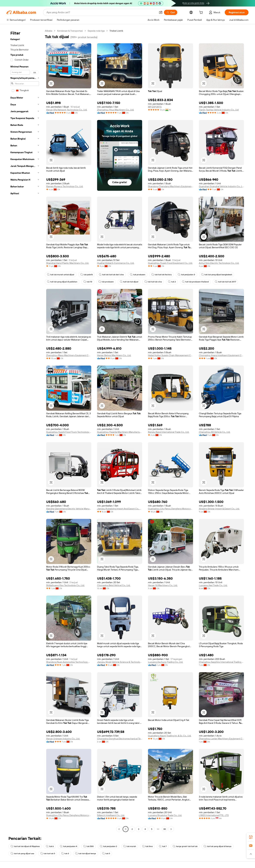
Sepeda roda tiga (96, 31)
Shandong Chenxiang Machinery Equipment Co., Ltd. (171, 186)
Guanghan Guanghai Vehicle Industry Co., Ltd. (221, 186)
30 (165, 829)
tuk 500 (88, 846)
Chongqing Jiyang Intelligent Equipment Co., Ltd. (221, 355)
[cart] (202, 13)
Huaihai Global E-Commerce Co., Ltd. (116, 263)
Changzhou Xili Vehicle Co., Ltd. (215, 432)
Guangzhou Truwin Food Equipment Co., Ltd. (170, 263)
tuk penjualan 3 (186, 275)
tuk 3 (65, 854)
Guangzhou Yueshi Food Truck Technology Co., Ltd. (69, 432)
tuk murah (130, 846)
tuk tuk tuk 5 (48, 854)
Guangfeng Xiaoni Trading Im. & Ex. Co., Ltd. (170, 736)
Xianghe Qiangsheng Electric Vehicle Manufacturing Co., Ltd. (69, 509)
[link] (251, 837)
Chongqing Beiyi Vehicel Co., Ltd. (114, 585)
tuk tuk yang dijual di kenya (218, 846)
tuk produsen (138, 275)
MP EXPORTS (155, 107)
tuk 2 (172, 282)
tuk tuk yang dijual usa (22, 854)
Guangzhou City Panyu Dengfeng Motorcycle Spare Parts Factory (171, 509)
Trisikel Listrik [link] (116, 31)
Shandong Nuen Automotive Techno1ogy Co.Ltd (69, 662)
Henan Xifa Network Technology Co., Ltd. (67, 110)
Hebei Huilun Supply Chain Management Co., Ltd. (171, 355)
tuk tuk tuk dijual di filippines (25, 846)
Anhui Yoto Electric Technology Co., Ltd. (219, 263)
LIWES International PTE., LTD (214, 815)
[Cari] (171, 12)
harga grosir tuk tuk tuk (185, 846)
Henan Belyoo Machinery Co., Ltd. (114, 355)
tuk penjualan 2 (108, 846)
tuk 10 (88, 282)
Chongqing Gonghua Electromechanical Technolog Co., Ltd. (120, 739)
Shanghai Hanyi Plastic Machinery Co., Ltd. (67, 263)
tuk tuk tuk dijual (129, 282)
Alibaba (49, 31)
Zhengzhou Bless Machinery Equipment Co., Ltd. (69, 355)
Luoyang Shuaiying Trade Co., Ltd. (165, 815)
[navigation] (25, 430)
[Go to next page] (171, 829)
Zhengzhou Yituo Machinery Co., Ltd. (116, 110)
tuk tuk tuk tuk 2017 (225, 282)
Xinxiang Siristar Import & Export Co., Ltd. (219, 509)
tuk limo (147, 846)
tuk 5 (106, 854)
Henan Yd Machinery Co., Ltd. (163, 585)
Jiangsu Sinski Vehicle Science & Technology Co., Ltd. (120, 662)
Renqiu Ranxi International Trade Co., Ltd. (169, 432)
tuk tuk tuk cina (153, 282)
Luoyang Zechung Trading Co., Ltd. (165, 662)
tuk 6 (50, 846)
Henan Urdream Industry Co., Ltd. (63, 739)
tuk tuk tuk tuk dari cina (111, 275)
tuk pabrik (87, 275)
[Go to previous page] (119, 829)
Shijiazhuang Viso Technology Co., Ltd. (65, 585)
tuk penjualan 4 (68, 846)
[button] (161, 12)
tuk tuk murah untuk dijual (61, 275)
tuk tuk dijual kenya (86, 854)
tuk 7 (163, 846)
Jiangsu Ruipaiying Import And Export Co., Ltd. (120, 509)
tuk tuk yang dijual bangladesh (217, 275)
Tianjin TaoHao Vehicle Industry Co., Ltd (219, 110)
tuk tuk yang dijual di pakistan (62, 282)
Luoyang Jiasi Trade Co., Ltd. (213, 585)
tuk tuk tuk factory (161, 275)
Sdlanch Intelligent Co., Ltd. (111, 815)
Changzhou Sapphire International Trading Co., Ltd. (221, 662)
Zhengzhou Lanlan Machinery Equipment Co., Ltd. (221, 739)
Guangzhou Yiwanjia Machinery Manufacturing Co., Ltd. (120, 432)
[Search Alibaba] (101, 12)
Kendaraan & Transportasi (70, 31)
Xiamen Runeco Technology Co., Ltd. (65, 186)
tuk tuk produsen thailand (195, 282)
